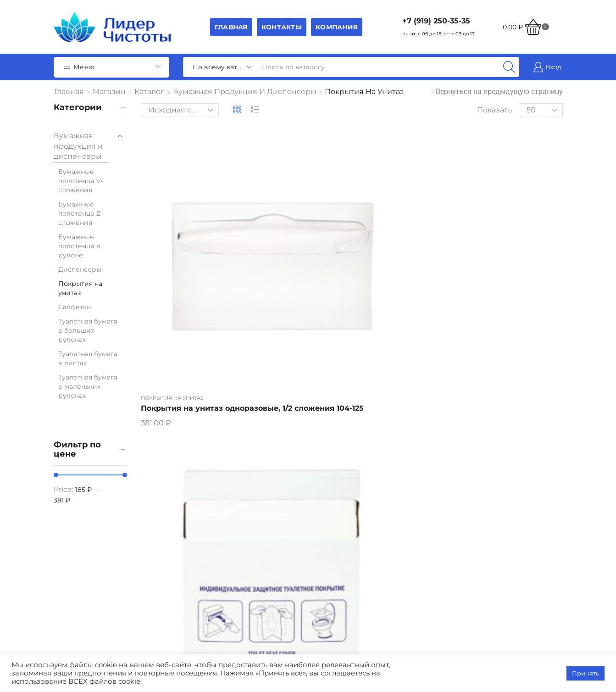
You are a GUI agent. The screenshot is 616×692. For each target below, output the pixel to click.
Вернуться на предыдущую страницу (499, 92)
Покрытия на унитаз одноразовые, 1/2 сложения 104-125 (182, 259)
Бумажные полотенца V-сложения (81, 181)
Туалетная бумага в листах (88, 358)
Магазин (109, 92)
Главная (231, 27)
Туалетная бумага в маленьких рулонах (88, 386)
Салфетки (75, 307)
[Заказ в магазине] (180, 110)
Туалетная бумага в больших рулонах (88, 330)
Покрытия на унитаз (172, 238)
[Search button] (509, 67)
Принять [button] (585, 673)
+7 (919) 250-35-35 (436, 21)
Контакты (282, 27)
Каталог (149, 92)
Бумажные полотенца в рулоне (79, 246)
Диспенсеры (80, 269)
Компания (337, 27)
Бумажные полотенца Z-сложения (80, 213)
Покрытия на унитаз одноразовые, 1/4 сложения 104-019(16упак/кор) (291, 265)
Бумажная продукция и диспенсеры (245, 92)
